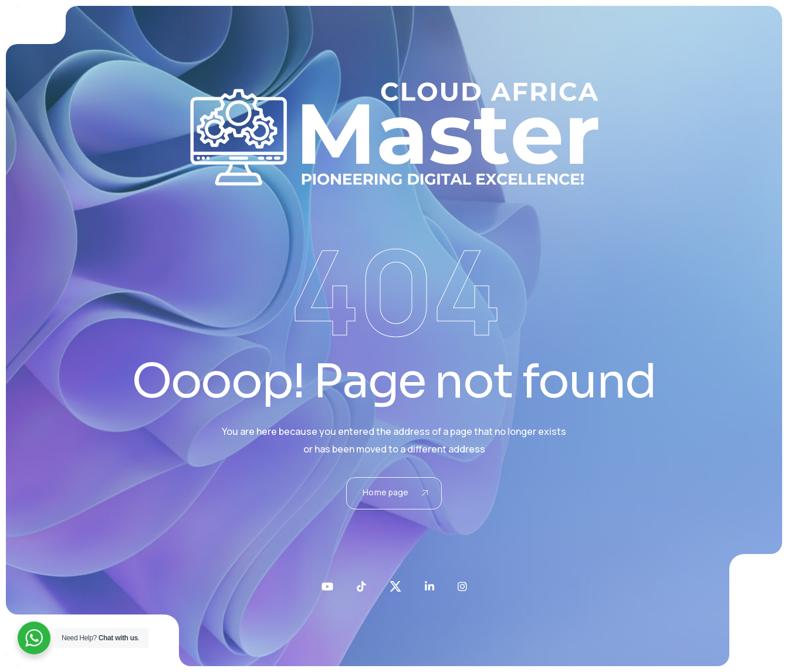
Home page (395, 492)
